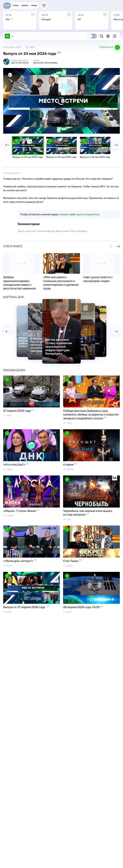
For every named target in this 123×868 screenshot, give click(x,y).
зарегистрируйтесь (88, 214)
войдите (65, 214)
